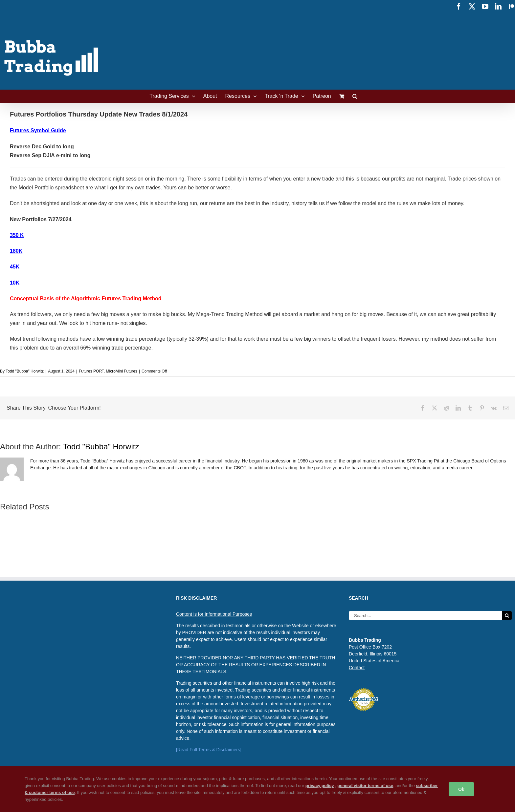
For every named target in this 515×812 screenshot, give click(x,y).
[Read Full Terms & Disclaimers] (209, 750)
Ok (461, 789)
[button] (355, 96)
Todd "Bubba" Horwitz (25, 371)
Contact (357, 668)
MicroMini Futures (122, 371)
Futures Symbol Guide (38, 130)
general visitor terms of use (365, 786)
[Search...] (425, 616)
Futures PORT (91, 371)
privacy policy (320, 786)
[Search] (507, 616)
